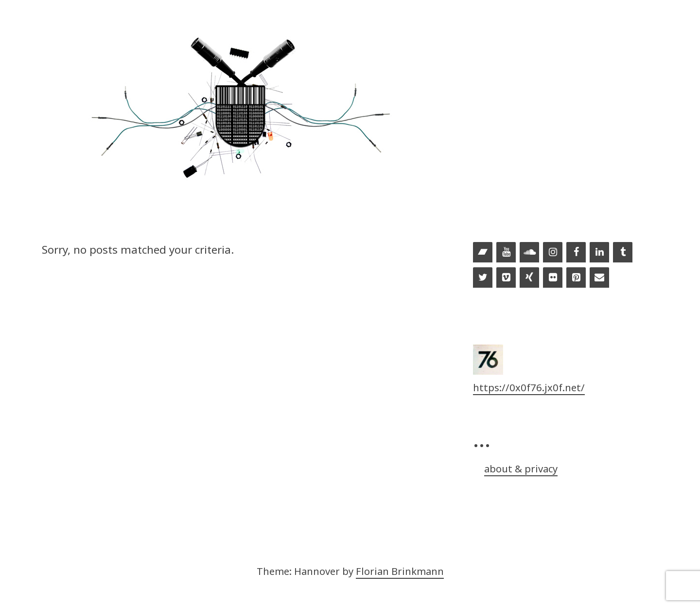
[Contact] (599, 278)
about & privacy (521, 468)
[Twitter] (483, 278)
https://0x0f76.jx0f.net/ (529, 387)
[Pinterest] (576, 278)
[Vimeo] (506, 278)
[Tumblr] (623, 253)
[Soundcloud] (529, 253)
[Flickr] (553, 278)
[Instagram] (553, 253)
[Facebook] (576, 253)
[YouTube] (506, 253)
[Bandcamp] (483, 253)
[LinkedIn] (599, 253)
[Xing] (529, 278)
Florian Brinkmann (400, 571)
